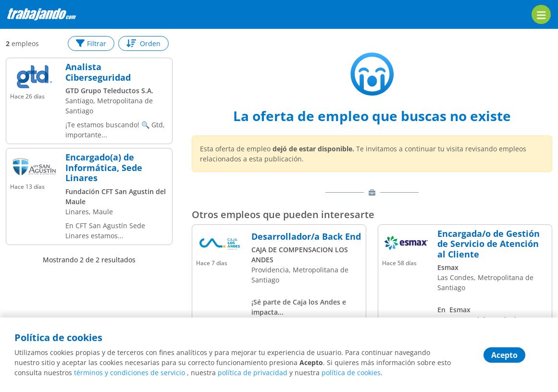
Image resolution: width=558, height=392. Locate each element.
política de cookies (351, 373)
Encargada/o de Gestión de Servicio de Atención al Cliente (489, 244)
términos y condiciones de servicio (130, 373)
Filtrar (91, 43)
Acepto (504, 355)
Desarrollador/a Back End (306, 237)
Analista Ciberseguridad (98, 72)
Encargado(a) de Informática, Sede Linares (104, 168)
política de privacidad (253, 373)
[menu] (541, 14)
